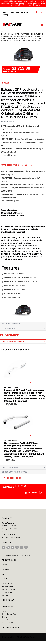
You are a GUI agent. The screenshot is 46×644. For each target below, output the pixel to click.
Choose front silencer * (14, 342)
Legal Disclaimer (8, 583)
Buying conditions (8, 589)
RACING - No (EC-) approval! (19, 165)
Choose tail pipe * (11, 467)
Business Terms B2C (9, 586)
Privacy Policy (7, 592)
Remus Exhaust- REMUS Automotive (18, 556)
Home (2, 32)
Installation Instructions (11, 620)
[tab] (23, 83)
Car (3, 574)
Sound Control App (9, 614)
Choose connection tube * (15, 472)
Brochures (6, 617)
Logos (4, 611)
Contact (5, 565)
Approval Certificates (9, 623)
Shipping (5, 595)
